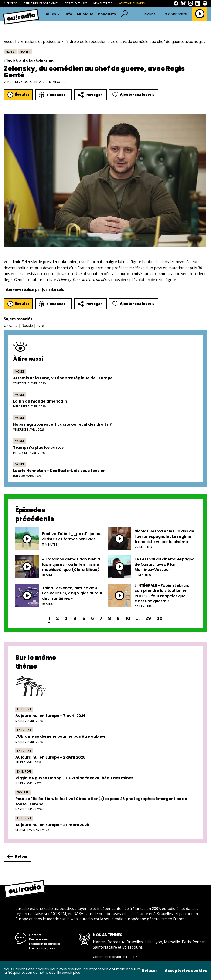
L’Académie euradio (45, 944)
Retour (18, 856)
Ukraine (11, 326)
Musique (85, 14)
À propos (11, 3)
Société (23, 792)
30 (160, 619)
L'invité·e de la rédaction (85, 42)
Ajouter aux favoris (133, 95)
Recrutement (39, 939)
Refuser (150, 971)
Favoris (149, 14)
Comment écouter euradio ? (115, 957)
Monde (10, 52)
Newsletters (103, 3)
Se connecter (175, 14)
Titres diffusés (76, 3)
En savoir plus (69, 972)
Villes (53, 14)
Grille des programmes (41, 3)
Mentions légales (42, 948)
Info (68, 14)
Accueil (10, 42)
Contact (35, 935)
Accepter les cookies (186, 971)
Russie (27, 326)
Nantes (25, 52)
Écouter (18, 95)
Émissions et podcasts (40, 42)
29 (148, 619)
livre (40, 326)
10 (128, 619)
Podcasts (107, 14)
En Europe (24, 709)
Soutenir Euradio (132, 3)
